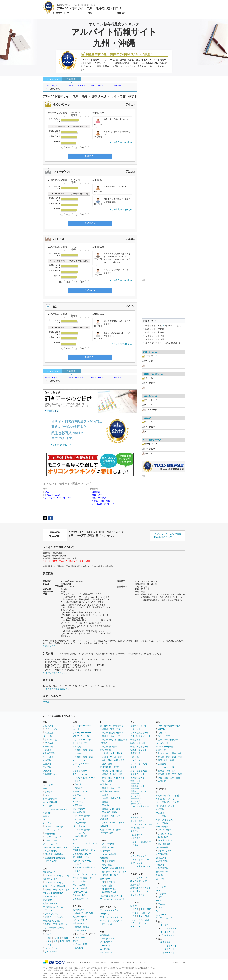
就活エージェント (139, 726)
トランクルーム (80, 774)
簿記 (110, 865)
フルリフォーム (52, 914)
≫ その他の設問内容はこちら (56, 673)
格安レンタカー (80, 798)
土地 (67, 876)
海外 (83, 937)
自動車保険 (48, 726)
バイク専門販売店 (83, 830)
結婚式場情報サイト (140, 891)
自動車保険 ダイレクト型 (167, 796)
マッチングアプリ (139, 895)
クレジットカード (51, 830)
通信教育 (104, 819)
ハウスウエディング (140, 878)
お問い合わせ (114, 963)
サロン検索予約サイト (141, 866)
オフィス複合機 (80, 888)
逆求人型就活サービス (141, 733)
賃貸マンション (50, 903)
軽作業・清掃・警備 (101, 501)
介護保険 (160, 865)
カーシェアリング (81, 791)
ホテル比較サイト (81, 920)
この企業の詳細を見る (122, 142)
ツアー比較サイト (81, 930)
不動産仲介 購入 (50, 879)
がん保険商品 (162, 847)
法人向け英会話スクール (111, 896)
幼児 (104, 847)
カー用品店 (105, 949)
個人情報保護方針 (100, 963)
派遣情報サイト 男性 (155, 336)
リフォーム (48, 910)
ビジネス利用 (81, 944)
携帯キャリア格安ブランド (170, 740)
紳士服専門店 (106, 942)
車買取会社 (78, 805)
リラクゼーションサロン (111, 917)
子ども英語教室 (107, 844)
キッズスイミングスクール (111, 921)
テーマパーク (137, 927)
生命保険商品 (162, 837)
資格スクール (106, 879)
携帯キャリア (164, 736)
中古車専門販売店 (83, 816)
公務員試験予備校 (108, 892)
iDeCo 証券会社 (50, 802)
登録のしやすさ (51, 85)
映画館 (133, 906)
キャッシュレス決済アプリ (55, 847)
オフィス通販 (79, 885)
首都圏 (48, 890)
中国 (180, 757)
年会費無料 (50, 834)
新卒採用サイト (138, 787)
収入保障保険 (164, 844)
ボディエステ (137, 863)
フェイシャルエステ (140, 860)
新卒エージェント (139, 792)
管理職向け (138, 838)
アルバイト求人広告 (140, 806)
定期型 (169, 830)
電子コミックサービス (83, 861)
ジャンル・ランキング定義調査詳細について (168, 536)
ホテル (76, 941)
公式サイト (90, 156)
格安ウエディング (139, 881)
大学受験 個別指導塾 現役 (112, 733)
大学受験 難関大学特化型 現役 (114, 740)
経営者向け (138, 835)
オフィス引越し (80, 881)
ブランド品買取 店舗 (82, 878)
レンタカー (78, 795)
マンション (50, 876)
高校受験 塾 (105, 750)
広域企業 (162, 764)
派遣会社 (135, 767)
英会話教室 (105, 851)
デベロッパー (51, 952)
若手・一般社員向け (142, 842)
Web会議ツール (138, 828)
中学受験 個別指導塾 (109, 791)
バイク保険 (48, 736)
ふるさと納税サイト (82, 771)
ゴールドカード (52, 840)
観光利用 (79, 948)
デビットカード (50, 844)
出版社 (78, 871)
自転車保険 (48, 747)
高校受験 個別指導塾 (109, 767)
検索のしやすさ (97, 85)
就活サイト (136, 729)
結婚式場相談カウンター (142, 888)
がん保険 (47, 767)
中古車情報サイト (81, 809)
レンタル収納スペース (85, 778)
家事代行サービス (81, 736)
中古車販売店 (79, 812)
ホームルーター (163, 743)
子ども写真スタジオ (82, 854)
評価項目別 (71, 79)
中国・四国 (65, 941)
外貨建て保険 (162, 861)
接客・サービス (99, 498)
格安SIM (162, 729)
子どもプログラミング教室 (112, 899)
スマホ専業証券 (50, 799)
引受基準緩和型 (165, 834)
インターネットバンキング (55, 809)
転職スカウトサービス (141, 747)
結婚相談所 (136, 884)
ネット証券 (48, 785)
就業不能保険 (162, 854)
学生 (47, 492)
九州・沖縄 (107, 764)
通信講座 (104, 858)
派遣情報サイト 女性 (155, 339)
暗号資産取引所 (50, 851)
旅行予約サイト (80, 910)
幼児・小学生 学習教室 (111, 830)
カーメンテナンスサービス (85, 843)
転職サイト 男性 (154, 326)
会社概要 (71, 963)
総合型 (78, 864)
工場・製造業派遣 (139, 771)
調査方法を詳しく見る (63, 445)
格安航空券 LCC (80, 923)
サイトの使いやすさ (53, 89)
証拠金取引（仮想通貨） (56, 858)
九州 (67, 890)
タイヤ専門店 (106, 952)
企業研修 (135, 831)
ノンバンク (58, 827)
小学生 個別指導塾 (108, 812)
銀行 (47, 796)
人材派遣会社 (137, 802)
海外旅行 (89, 913)
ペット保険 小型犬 (164, 820)
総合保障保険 (162, 868)
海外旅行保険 (49, 753)
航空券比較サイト (81, 917)
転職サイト (136, 740)
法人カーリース (138, 817)
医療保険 (47, 764)
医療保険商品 (162, 827)
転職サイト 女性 (173, 326)
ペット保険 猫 (162, 823)
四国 (160, 760)
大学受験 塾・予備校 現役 (112, 726)
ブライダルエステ (139, 856)
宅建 (104, 865)
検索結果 (117, 85)
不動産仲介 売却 (50, 872)
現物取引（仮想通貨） (55, 854)
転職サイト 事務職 (155, 332)
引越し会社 (78, 788)
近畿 (61, 890)
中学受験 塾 (105, 784)
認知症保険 (161, 858)
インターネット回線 (165, 767)
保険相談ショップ (51, 774)
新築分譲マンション (52, 921)
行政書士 (106, 872)
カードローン (49, 823)
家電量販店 (105, 935)
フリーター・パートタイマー (58, 498)
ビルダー (49, 934)
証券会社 (49, 792)
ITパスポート (116, 875)
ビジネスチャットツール (142, 824)
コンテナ (79, 781)
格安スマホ (163, 733)
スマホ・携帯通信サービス (168, 726)
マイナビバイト (63, 172)
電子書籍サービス (81, 857)
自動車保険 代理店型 (165, 799)
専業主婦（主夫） (53, 495)
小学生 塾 (104, 805)
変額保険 (160, 875)
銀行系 (48, 827)
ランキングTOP (52, 79)
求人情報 (143, 963)
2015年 (46, 702)
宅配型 (78, 784)
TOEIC (105, 868)
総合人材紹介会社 (154, 343)
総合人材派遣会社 (173, 343)
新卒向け (137, 845)
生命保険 (47, 760)
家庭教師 (104, 826)
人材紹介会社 (137, 797)
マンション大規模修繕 (53, 893)
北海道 (105, 753)
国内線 (78, 927)
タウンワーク (62, 105)
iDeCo (159, 901)
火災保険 (47, 750)
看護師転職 (136, 753)
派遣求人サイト (138, 774)
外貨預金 (47, 813)
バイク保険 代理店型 (165, 806)
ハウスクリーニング (82, 740)
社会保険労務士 (117, 868)
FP (103, 861)
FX (44, 820)
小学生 (121, 823)
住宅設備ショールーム (53, 907)
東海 (55, 890)
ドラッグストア (107, 939)
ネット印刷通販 (138, 821)
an (55, 306)
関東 (149, 909)
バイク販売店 (79, 826)
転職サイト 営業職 (155, 329)
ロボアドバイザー (51, 861)
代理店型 (49, 733)
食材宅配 (77, 747)
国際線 (86, 927)
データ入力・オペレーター (104, 504)
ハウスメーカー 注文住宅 (53, 928)
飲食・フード (98, 495)
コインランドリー (81, 743)
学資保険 (47, 771)
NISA (45, 789)
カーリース (78, 802)
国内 (77, 937)
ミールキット (79, 753)
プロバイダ (161, 750)
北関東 (57, 938)
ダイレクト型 (51, 729)
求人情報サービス (139, 778)
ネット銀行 (48, 806)
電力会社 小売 (79, 895)
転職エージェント (139, 750)
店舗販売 (96, 492)
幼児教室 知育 (106, 833)
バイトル (59, 239)
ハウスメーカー (52, 948)
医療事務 (111, 861)
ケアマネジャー (119, 872)
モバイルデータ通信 (165, 747)
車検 (75, 840)
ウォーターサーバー (82, 726)
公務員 (105, 875)
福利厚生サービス (81, 892)
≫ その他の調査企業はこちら (56, 689)
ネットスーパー (80, 760)
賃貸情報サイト (50, 900)
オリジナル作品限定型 (85, 867)
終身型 (161, 830)
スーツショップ (107, 946)
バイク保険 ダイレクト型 (167, 802)
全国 (147, 920)
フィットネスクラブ (109, 910)
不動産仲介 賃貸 (50, 896)
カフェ (76, 847)
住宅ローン (48, 816)
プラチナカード (168, 935)
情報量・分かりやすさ (77, 85)
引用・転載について (129, 963)
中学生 (113, 823)
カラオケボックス (139, 923)
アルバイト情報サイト (141, 736)
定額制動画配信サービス (84, 850)
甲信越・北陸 (116, 757)
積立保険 (160, 879)
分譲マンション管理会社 (54, 886)
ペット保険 (48, 757)
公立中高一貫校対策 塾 (111, 798)
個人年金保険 (162, 872)
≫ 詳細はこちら (50, 646)
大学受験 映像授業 (108, 747)
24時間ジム (105, 914)
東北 (49, 938)
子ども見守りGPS (81, 899)
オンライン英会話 (108, 854)
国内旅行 (79, 913)
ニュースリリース (83, 963)
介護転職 (135, 757)
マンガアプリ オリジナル (84, 874)
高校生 (105, 823)
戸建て (60, 876)
